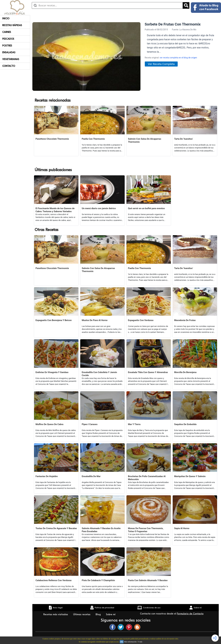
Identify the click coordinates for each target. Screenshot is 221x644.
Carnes (7, 32)
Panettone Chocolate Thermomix (52, 139)
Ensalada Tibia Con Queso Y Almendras (148, 372)
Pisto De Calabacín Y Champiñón (98, 580)
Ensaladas (9, 52)
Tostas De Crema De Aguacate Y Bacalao (56, 528)
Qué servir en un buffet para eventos (146, 208)
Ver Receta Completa (161, 64)
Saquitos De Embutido (185, 424)
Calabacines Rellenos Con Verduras (54, 580)
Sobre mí (111, 614)
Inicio (6, 19)
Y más (140, 642)
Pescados (8, 39)
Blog (99, 614)
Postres (7, 46)
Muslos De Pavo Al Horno (95, 320)
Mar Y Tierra (134, 424)
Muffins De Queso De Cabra (49, 424)
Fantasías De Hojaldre (47, 476)
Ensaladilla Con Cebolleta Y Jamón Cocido (99, 374)
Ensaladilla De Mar (91, 476)
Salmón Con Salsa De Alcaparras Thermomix (145, 140)
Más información (130, 642)
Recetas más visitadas (56, 614)
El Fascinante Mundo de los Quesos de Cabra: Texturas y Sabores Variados (55, 210)
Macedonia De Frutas (185, 320)
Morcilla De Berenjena (185, 372)
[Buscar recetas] (107, 5)
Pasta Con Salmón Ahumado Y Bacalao (148, 580)
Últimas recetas (82, 614)
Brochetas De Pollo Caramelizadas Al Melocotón (147, 478)
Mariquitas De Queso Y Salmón (190, 476)
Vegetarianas (11, 59)
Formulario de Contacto (190, 614)
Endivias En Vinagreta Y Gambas (52, 372)
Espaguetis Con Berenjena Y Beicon (54, 320)
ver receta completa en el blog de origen (178, 58)
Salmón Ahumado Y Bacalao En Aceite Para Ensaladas (101, 530)
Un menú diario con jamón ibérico (99, 208)
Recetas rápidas (12, 25)
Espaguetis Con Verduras (141, 320)
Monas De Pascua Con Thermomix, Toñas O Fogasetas (146, 530)
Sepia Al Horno (182, 528)
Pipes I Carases (90, 424)
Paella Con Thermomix (93, 139)
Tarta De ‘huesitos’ (184, 139)
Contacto (9, 66)
